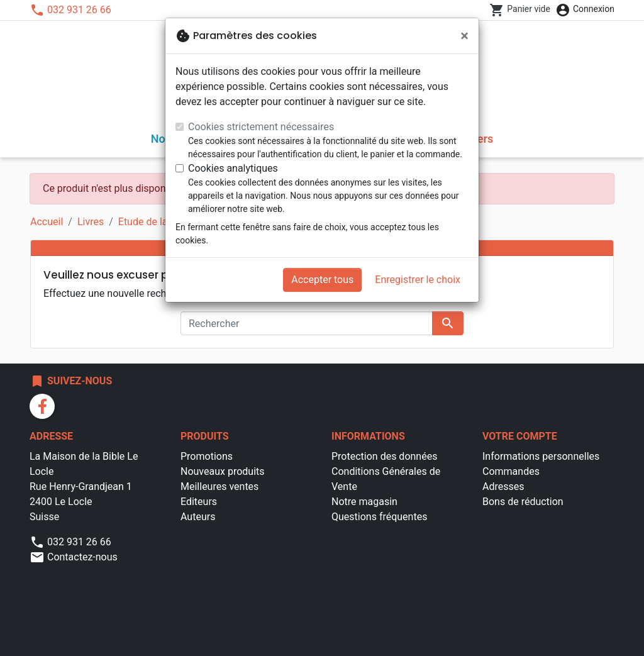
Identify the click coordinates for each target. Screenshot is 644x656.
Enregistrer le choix (418, 280)
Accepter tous (322, 280)
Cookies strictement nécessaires (261, 127)
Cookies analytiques (233, 168)
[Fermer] (464, 36)
